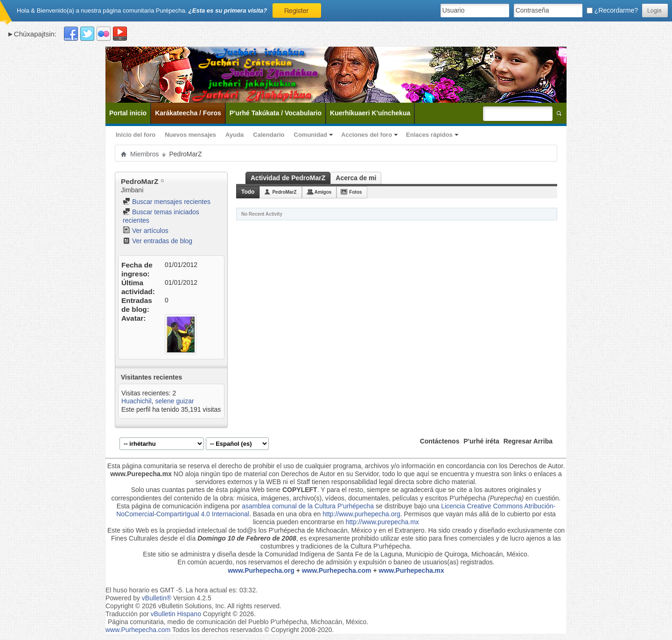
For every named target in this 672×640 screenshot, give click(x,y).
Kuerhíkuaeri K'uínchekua (370, 113)
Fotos (355, 192)
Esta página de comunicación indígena (173, 506)
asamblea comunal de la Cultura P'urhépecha (308, 506)
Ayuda (234, 135)
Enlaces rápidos (429, 135)
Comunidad (311, 135)
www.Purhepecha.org (261, 570)
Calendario (269, 135)
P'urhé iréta (481, 441)
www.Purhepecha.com (337, 570)
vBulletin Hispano (176, 614)
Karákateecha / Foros (188, 113)
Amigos (323, 192)
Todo (248, 192)
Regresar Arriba (528, 441)
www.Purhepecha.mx (412, 570)
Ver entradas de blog (157, 241)
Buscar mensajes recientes (167, 202)
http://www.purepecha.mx (382, 522)
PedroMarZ (284, 192)
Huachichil (136, 401)
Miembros (144, 154)
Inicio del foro (136, 135)
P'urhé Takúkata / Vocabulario (276, 113)
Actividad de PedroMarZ (288, 178)
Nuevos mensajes (190, 135)
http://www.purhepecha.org (361, 514)
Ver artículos (146, 231)
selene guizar (174, 401)
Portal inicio (128, 113)
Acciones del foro (367, 135)
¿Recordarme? (612, 10)
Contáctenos (440, 441)
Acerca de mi (356, 178)
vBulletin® (157, 598)
